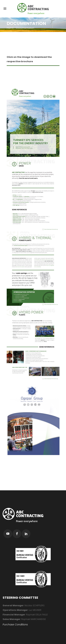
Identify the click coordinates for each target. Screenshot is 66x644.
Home (10, 28)
